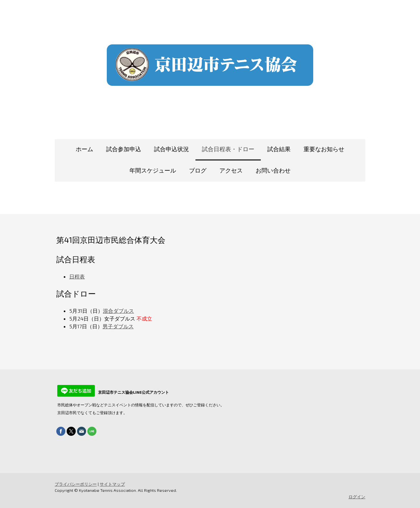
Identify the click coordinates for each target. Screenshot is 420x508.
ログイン (357, 497)
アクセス (231, 170)
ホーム (84, 149)
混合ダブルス (118, 311)
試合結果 (279, 149)
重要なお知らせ (324, 149)
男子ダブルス (118, 326)
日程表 (77, 276)
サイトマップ (112, 484)
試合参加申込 (124, 149)
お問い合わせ (273, 170)
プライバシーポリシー (76, 484)
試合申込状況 (171, 149)
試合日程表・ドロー (228, 149)
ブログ (198, 170)
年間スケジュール (153, 170)
